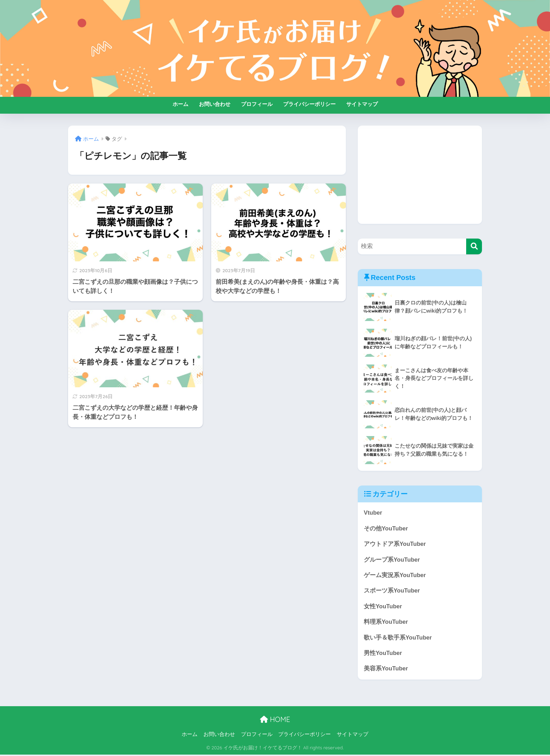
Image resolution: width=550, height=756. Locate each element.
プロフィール (257, 104)
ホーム (180, 104)
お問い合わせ (215, 104)
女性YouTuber (383, 607)
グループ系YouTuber (392, 560)
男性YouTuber (383, 654)
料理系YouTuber (386, 623)
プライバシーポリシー (309, 104)
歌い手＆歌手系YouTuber (398, 638)
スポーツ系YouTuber (392, 591)
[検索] (474, 246)
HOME (275, 720)
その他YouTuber (386, 528)
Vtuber (373, 513)
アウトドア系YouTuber (395, 544)
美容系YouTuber (386, 670)
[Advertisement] (420, 175)
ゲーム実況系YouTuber (395, 576)
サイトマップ (362, 104)
